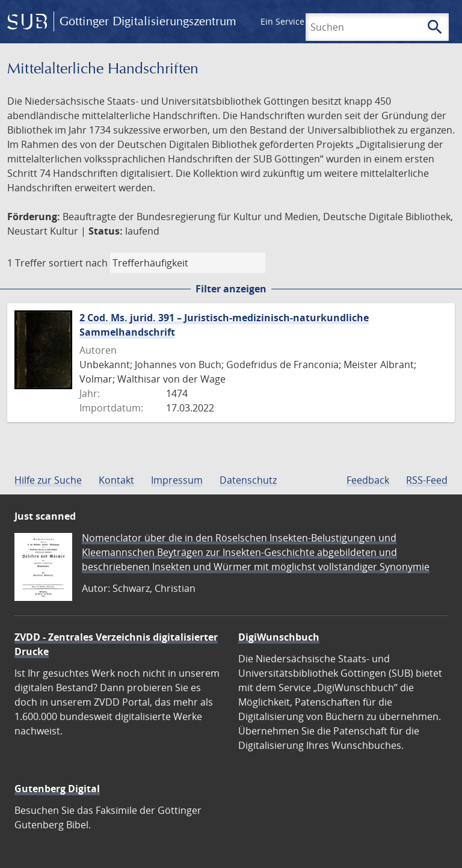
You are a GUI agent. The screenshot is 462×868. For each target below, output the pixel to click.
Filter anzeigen (231, 289)
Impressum (177, 480)
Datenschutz (248, 480)
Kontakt (116, 480)
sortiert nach (78, 263)
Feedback (368, 480)
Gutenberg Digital (57, 789)
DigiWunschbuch (279, 637)
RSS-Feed (427, 480)
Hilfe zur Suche (48, 480)
